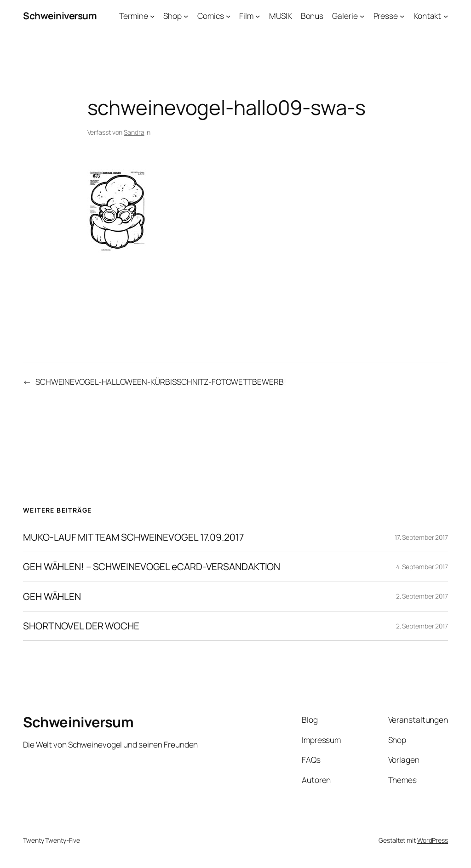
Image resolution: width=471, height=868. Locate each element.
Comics (210, 16)
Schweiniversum (60, 16)
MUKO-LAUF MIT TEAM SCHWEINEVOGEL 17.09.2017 (133, 537)
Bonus (312, 16)
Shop (172, 16)
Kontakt (427, 16)
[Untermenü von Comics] (228, 16)
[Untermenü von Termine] (152, 16)
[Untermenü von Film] (258, 16)
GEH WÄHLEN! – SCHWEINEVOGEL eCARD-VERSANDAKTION (152, 567)
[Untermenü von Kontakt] (446, 16)
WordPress (433, 840)
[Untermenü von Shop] (186, 16)
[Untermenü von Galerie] (362, 16)
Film (246, 16)
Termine (133, 16)
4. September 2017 (422, 567)
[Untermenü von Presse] (402, 16)
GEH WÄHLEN (52, 597)
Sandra (134, 132)
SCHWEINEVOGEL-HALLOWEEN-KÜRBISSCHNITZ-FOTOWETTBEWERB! (161, 382)
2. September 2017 (422, 596)
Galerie (345, 16)
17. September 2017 (421, 537)
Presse (386, 16)
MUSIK (281, 16)
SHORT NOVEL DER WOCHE (81, 626)
